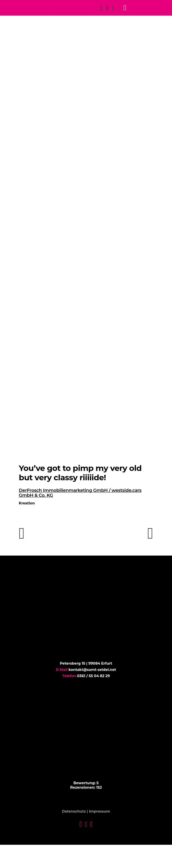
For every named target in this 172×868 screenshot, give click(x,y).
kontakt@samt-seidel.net (92, 670)
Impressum (100, 812)
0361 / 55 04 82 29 (93, 676)
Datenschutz (74, 812)
